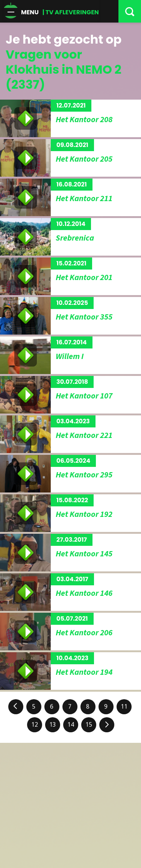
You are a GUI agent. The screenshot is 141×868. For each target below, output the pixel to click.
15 (89, 725)
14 (71, 725)
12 (35, 725)
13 (53, 725)
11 (124, 707)
